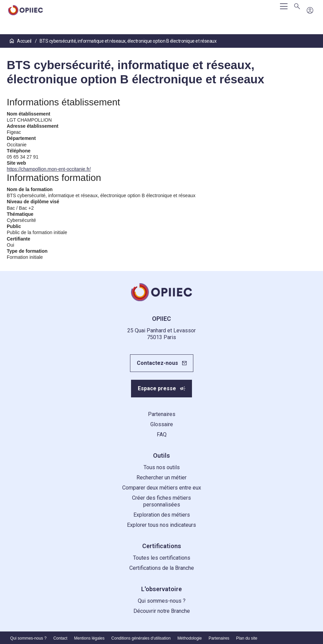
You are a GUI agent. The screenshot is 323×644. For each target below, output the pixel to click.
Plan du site (247, 638)
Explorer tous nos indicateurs (161, 525)
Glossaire (162, 424)
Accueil (21, 41)
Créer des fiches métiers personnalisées (161, 501)
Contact (60, 638)
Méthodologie (190, 638)
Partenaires (162, 414)
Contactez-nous (157, 363)
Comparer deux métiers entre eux (162, 488)
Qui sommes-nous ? (162, 601)
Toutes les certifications (162, 558)
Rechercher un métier (161, 477)
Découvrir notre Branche (162, 611)
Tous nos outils (162, 467)
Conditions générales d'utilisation (141, 638)
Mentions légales (89, 638)
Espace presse (157, 388)
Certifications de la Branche (162, 568)
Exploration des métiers (162, 515)
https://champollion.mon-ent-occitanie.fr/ (49, 169)
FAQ (162, 434)
